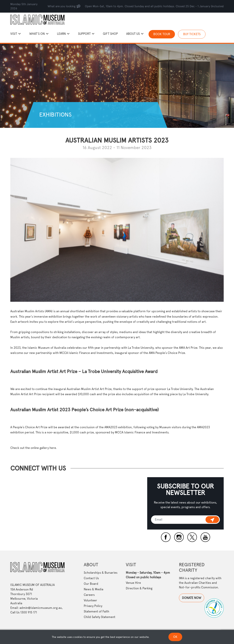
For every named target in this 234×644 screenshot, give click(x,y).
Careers (89, 595)
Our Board (91, 584)
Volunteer (90, 600)
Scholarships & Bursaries (101, 573)
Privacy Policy (93, 606)
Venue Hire (133, 583)
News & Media (93, 589)
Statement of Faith (96, 611)
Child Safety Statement (100, 617)
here (53, 448)
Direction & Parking (139, 588)
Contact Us (91, 578)
